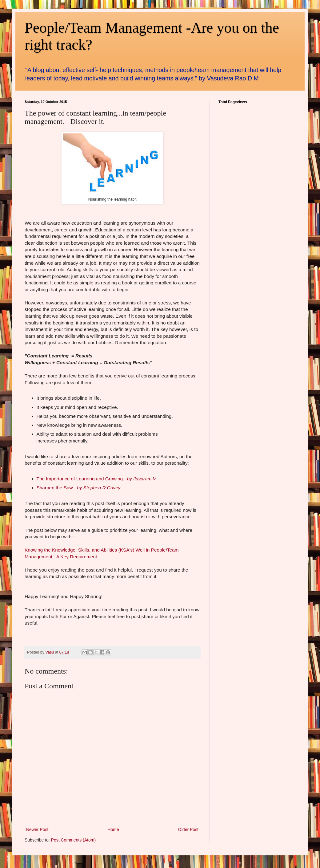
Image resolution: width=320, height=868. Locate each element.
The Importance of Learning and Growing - (96, 479)
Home (113, 829)
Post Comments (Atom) (73, 840)
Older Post (188, 829)
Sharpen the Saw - (79, 488)
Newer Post (37, 829)
